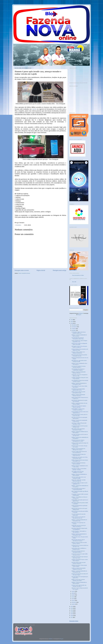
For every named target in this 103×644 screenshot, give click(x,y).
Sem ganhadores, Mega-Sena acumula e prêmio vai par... (80, 381)
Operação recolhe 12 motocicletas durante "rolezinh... (79, 469)
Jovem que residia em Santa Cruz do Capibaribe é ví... (79, 483)
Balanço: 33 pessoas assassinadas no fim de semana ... (79, 583)
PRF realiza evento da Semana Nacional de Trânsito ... (78, 429)
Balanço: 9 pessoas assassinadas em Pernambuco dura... (79, 384)
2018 (72, 616)
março (73, 600)
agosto (73, 591)
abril (73, 599)
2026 (72, 320)
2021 (72, 610)
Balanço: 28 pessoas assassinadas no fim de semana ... (79, 475)
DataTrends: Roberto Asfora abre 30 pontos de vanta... (79, 415)
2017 (72, 617)
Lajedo (34, 109)
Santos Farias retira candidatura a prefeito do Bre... (79, 549)
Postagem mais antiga (60, 270)
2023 (72, 606)
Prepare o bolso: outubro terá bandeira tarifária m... (78, 352)
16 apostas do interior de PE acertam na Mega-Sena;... (80, 426)
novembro (74, 327)
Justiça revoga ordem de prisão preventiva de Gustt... (78, 392)
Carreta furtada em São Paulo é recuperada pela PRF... (78, 489)
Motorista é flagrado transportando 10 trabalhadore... (79, 529)
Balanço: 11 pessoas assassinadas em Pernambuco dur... (79, 520)
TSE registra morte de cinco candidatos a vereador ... (78, 472)
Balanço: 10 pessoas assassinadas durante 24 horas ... (79, 372)
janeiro (74, 604)
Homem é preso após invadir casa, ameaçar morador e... (79, 586)
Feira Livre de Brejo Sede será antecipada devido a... (78, 552)
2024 (72, 323)
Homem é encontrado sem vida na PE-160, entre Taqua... (80, 574)
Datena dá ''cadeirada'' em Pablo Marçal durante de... (79, 480)
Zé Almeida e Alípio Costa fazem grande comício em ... (79, 333)
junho (73, 595)
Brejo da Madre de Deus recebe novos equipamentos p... (80, 412)
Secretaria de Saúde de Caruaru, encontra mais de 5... (79, 367)
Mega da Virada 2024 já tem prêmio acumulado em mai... (79, 355)
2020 (72, 612)
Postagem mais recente (22, 270)
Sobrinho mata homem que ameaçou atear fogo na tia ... (80, 557)
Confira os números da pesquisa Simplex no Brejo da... (79, 569)
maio (73, 597)
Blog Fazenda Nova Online (78, 275)
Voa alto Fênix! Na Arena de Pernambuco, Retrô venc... (78, 338)
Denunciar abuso (74, 621)
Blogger (79, 315)
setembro (74, 330)
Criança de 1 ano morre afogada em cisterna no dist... (79, 375)
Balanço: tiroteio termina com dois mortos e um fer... (79, 543)
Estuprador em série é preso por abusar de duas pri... (79, 526)
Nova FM (74, 282)
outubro (74, 329)
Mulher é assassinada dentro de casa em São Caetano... (79, 404)
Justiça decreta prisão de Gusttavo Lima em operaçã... (79, 407)
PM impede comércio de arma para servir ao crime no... (79, 347)
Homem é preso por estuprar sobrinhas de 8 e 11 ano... (78, 441)
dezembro (74, 325)
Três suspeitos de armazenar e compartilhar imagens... (78, 370)
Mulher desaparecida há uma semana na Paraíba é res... (80, 461)
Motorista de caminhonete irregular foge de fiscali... (80, 401)
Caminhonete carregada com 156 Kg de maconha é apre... (80, 458)
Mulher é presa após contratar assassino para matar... (78, 580)
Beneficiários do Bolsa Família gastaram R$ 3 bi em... (78, 390)
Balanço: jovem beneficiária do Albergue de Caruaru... (78, 449)
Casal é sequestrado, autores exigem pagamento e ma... (79, 341)
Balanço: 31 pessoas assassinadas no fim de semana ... (79, 335)
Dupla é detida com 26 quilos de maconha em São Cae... (78, 517)
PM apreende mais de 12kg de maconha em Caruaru (78, 540)
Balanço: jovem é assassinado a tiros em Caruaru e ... (79, 364)
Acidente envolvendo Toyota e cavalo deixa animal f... (80, 560)
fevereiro (74, 602)
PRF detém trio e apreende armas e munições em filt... (79, 361)
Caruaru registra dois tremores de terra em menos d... (79, 452)
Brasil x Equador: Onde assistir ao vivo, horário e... (79, 532)
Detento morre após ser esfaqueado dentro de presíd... (79, 344)
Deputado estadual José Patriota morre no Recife (78, 463)
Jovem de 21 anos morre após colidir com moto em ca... (80, 554)
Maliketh (81, 313)
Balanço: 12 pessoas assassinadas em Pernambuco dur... (79, 572)
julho (73, 593)
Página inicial (41, 270)
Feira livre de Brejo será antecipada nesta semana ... (79, 418)
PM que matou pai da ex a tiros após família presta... (79, 509)
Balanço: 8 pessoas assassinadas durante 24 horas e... (78, 395)
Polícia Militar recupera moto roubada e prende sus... (78, 409)
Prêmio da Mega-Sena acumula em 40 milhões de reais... (80, 350)
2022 (72, 608)
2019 (72, 614)
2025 (72, 322)
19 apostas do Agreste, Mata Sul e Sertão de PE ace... (79, 455)
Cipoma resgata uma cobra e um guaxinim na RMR (79, 478)
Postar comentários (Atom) (24, 273)
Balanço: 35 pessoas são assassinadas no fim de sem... (79, 421)
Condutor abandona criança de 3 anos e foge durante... (80, 378)
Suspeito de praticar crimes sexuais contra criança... (79, 566)
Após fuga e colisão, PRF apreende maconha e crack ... (79, 424)
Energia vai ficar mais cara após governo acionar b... (79, 563)
